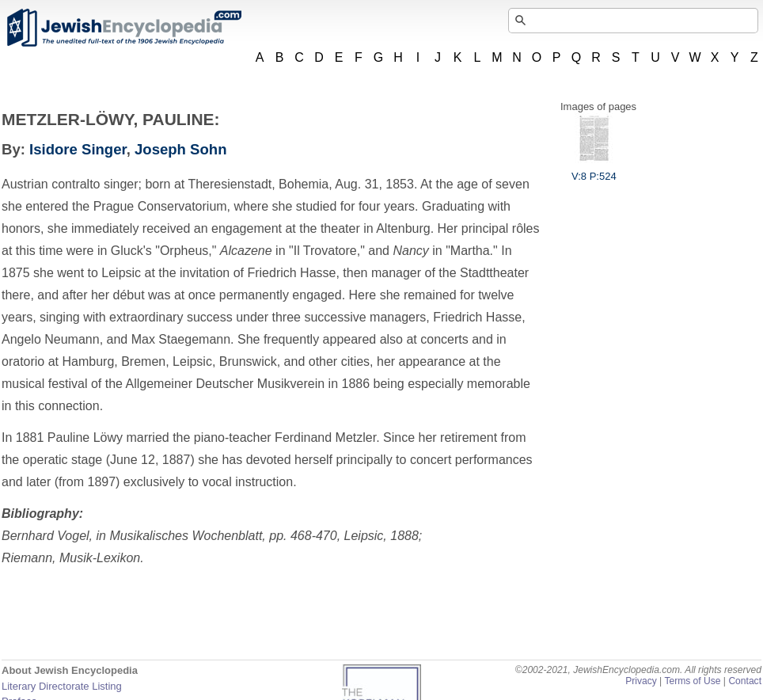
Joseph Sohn (180, 149)
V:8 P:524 (594, 170)
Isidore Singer (78, 149)
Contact (745, 681)
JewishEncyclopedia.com (123, 28)
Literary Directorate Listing (62, 686)
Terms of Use (692, 681)
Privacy (641, 681)
